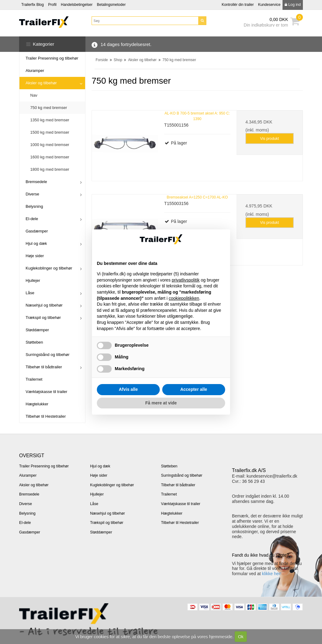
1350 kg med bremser (50, 120)
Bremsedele (36, 182)
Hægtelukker (37, 404)
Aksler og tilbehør (41, 83)
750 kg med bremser (49, 108)
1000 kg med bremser (50, 145)
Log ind (293, 5)
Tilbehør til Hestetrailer (46, 416)
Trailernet (34, 379)
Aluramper (35, 71)
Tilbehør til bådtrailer (44, 367)
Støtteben (34, 342)
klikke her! (272, 574)
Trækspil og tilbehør (43, 318)
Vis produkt (269, 139)
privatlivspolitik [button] (186, 280)
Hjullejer (33, 280)
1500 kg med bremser (50, 132)
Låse (30, 293)
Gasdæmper (37, 231)
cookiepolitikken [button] (184, 298)
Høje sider (35, 256)
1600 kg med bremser (50, 157)
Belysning (34, 206)
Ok (241, 637)
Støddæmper (37, 330)
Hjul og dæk (36, 243)
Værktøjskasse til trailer (46, 392)
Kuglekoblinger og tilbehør (49, 268)
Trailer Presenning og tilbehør (52, 58)
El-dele (32, 219)
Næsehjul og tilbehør (44, 305)
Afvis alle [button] (128, 389)
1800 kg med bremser (50, 169)
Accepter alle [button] (194, 389)
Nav (34, 95)
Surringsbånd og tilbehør (47, 355)
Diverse (32, 194)
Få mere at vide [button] (161, 403)
